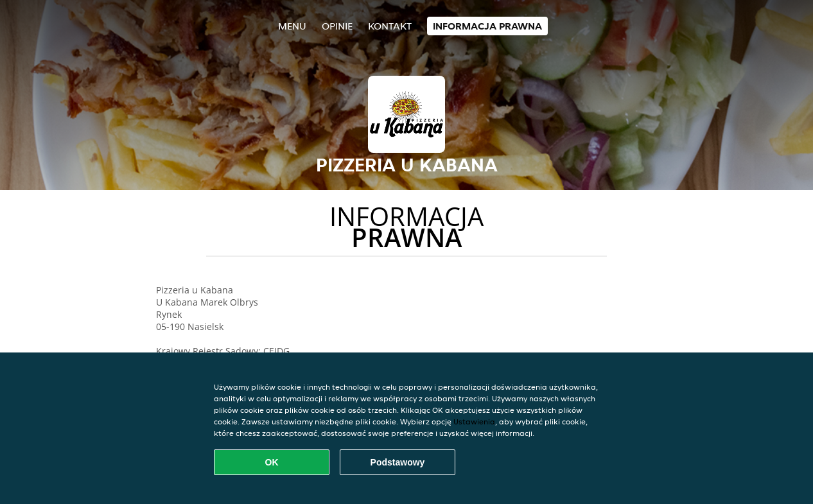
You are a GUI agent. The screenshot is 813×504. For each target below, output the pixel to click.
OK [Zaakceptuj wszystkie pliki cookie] (272, 462)
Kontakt (390, 26)
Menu (292, 26)
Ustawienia (474, 421)
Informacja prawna (487, 26)
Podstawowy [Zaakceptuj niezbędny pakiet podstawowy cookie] (398, 462)
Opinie (337, 26)
